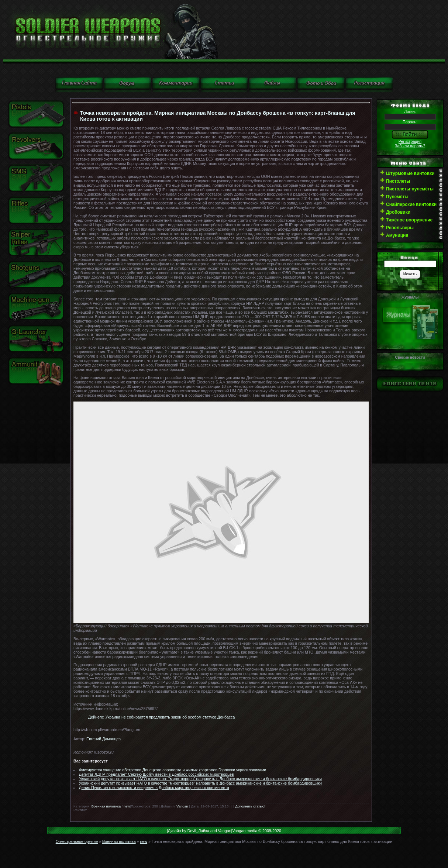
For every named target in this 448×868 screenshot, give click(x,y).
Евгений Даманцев (104, 739)
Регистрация (410, 141)
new (127, 806)
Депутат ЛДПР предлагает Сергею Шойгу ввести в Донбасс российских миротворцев (156, 774)
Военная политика (106, 806)
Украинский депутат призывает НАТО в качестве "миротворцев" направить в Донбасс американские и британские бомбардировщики (200, 779)
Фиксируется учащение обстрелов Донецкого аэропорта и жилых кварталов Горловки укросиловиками (173, 770)
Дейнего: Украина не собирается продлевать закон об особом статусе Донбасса (161, 717)
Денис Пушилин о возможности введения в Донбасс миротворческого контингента (154, 788)
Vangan (182, 806)
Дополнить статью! (250, 806)
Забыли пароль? (410, 146)
